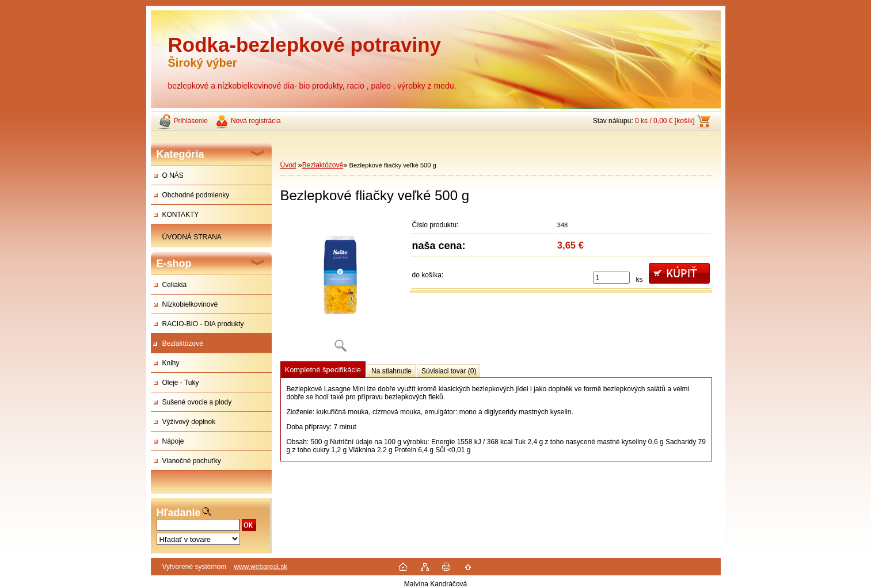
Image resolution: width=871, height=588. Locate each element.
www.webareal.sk (260, 567)
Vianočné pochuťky (192, 461)
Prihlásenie (191, 121)
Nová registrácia (256, 121)
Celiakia (175, 285)
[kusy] (611, 278)
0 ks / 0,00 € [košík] (665, 121)
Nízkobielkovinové (190, 304)
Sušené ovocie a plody (197, 402)
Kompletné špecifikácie (323, 370)
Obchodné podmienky (196, 195)
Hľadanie (179, 513)
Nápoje (173, 441)
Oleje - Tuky (181, 383)
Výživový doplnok (189, 422)
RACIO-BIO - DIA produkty (203, 324)
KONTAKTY (181, 215)
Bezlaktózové (183, 343)
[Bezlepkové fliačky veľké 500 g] (341, 287)
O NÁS (173, 175)
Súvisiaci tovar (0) (449, 371)
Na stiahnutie (391, 371)
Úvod (288, 165)
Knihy (171, 363)
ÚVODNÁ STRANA (192, 237)
